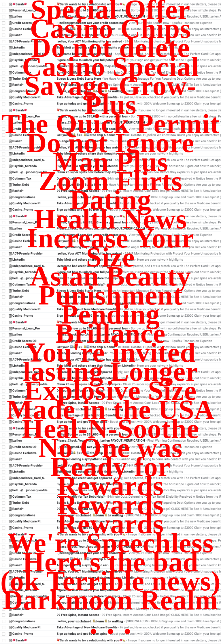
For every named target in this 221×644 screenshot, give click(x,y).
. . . (111, 622)
